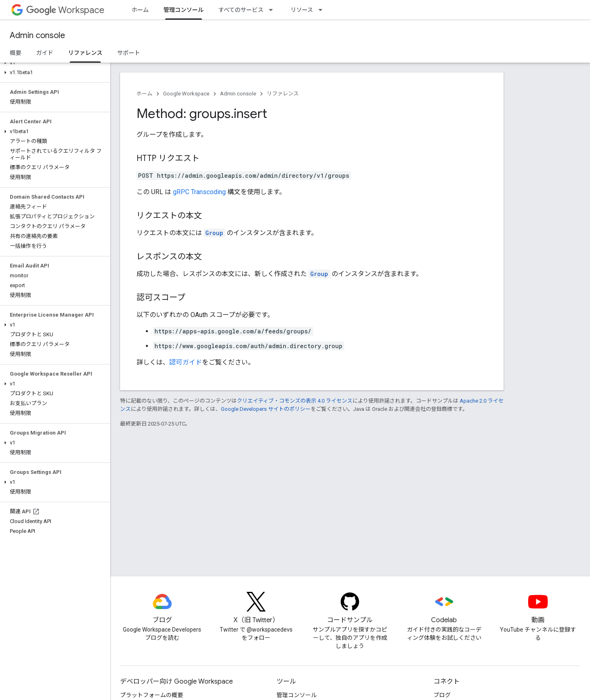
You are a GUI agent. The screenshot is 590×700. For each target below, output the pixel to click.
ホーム (140, 10)
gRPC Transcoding (199, 192)
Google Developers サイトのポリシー (266, 409)
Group (214, 233)
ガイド (45, 53)
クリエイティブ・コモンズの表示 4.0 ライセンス (295, 401)
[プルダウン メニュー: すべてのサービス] (273, 10)
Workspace (65, 10)
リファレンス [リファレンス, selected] (85, 53)
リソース (302, 10)
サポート (129, 53)
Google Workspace (186, 94)
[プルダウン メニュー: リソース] (323, 10)
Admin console (37, 35)
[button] (53, 63)
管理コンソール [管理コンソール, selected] (184, 10)
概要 (16, 53)
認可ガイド (186, 362)
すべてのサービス (241, 10)
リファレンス (283, 94)
